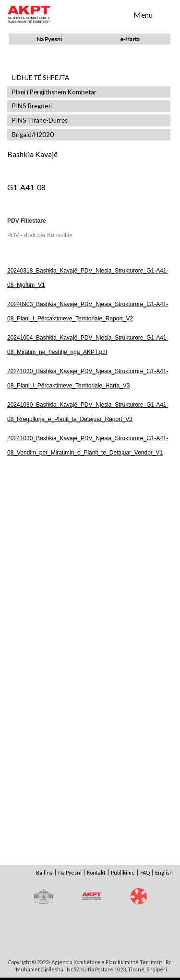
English (164, 872)
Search (120, 14)
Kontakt (96, 872)
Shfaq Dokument (48, 547)
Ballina (44, 872)
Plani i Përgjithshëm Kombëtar (54, 92)
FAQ (145, 872)
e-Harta (130, 39)
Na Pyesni (49, 39)
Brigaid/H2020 (33, 135)
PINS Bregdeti (32, 106)
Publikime (123, 872)
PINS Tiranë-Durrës (40, 120)
